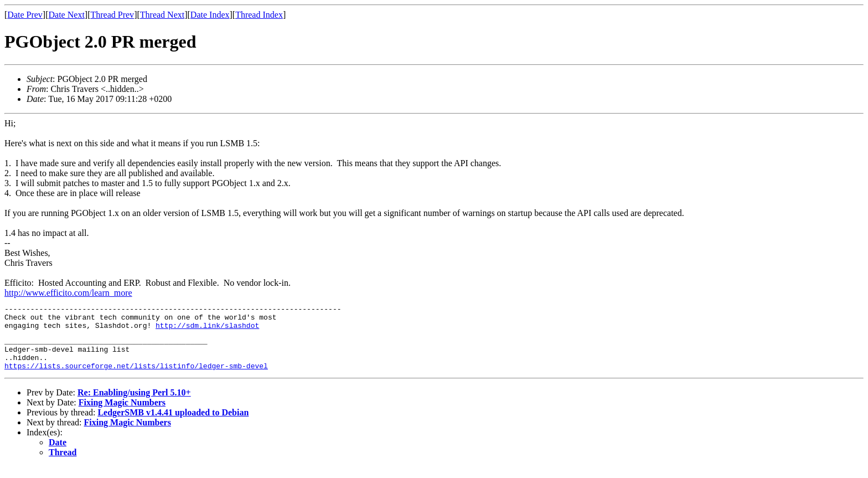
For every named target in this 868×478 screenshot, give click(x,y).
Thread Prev (112, 15)
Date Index (210, 15)
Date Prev (25, 15)
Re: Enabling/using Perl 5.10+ (134, 404)
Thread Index (259, 15)
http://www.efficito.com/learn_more (68, 293)
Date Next (67, 15)
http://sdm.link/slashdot (207, 330)
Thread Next (162, 15)
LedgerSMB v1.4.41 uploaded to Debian (173, 424)
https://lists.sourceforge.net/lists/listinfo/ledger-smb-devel (136, 377)
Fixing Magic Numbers (122, 414)
